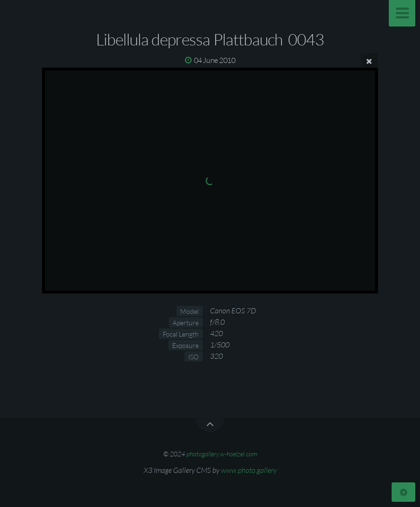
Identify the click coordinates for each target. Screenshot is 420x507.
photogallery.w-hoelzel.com (222, 454)
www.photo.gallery (249, 470)
